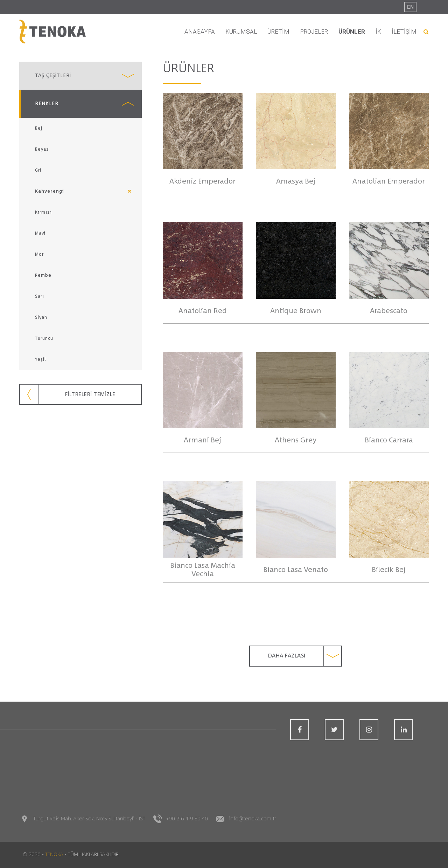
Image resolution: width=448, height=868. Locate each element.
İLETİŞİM (404, 32)
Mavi (40, 233)
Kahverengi (50, 191)
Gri (38, 170)
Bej (39, 128)
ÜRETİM (278, 32)
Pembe (43, 275)
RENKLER (47, 104)
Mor (39, 254)
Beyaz (42, 149)
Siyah (41, 317)
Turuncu (44, 338)
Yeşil (40, 359)
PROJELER (314, 32)
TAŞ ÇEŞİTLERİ (53, 76)
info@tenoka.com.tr (253, 819)
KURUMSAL (241, 32)
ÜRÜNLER (352, 32)
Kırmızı (43, 212)
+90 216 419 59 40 (187, 819)
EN (410, 7)
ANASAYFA (200, 32)
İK (378, 32)
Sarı (40, 296)
